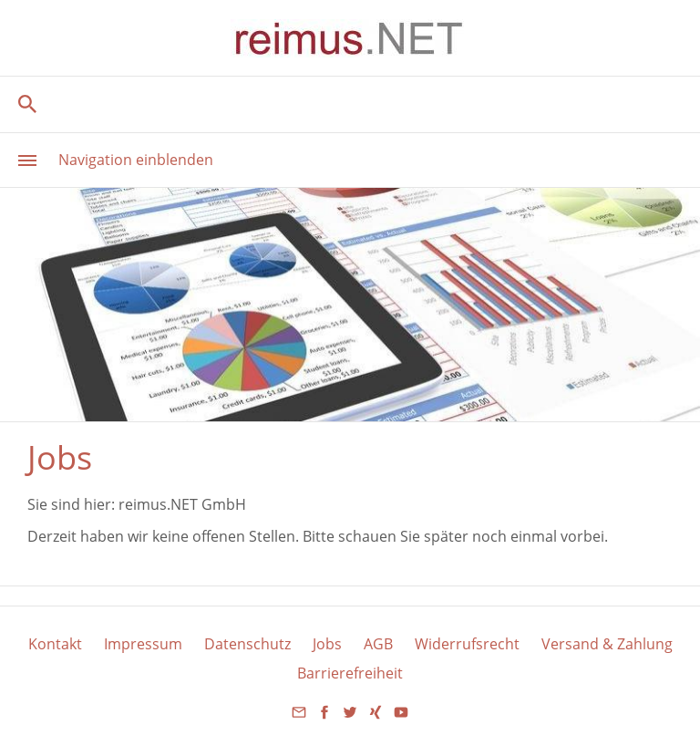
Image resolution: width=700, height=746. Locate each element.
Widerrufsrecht (467, 644)
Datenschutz (247, 644)
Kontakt (55, 644)
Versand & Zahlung (607, 644)
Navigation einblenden (136, 160)
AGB (378, 644)
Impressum (143, 644)
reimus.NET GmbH (182, 504)
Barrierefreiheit (350, 673)
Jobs (327, 644)
